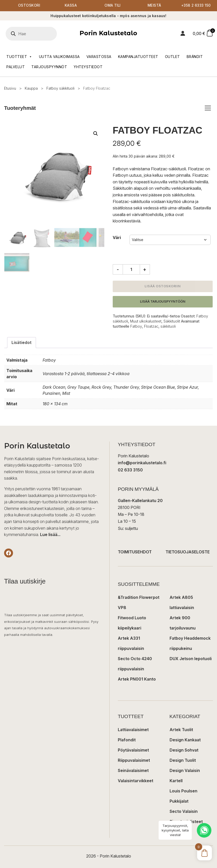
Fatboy (136, 326)
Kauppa (31, 88)
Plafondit (127, 740)
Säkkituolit (172, 321)
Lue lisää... (50, 535)
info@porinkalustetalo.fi (142, 463)
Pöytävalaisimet (133, 750)
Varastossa (99, 57)
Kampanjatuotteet (138, 57)
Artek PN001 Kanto (137, 679)
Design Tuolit (183, 760)
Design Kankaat (185, 740)
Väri (117, 238)
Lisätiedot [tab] (22, 343)
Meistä (154, 6)
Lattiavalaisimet (133, 730)
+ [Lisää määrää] (145, 269)
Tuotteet (19, 57)
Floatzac (151, 326)
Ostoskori (29, 6)
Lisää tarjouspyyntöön (163, 302)
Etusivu (10, 88)
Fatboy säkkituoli (60, 88)
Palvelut (16, 67)
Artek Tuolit (181, 730)
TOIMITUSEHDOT (135, 552)
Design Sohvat (184, 750)
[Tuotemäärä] (131, 270)
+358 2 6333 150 (196, 6)
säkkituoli (168, 326)
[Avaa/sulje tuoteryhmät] (208, 108)
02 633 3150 (130, 470)
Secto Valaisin (184, 812)
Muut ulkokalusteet (146, 321)
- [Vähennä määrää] (118, 269)
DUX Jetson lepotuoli (191, 659)
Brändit (195, 57)
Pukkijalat (179, 801)
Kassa (71, 6)
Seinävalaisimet (133, 771)
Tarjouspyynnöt (49, 67)
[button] (96, 134)
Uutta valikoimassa (59, 57)
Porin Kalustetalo (108, 33)
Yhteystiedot (88, 67)
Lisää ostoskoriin (163, 286)
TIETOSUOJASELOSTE (188, 552)
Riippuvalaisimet (134, 760)
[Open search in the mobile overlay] (38, 34)
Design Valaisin (185, 771)
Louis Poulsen (183, 791)
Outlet (173, 57)
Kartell (176, 781)
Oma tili (113, 6)
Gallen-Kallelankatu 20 (140, 501)
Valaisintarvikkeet (136, 781)
